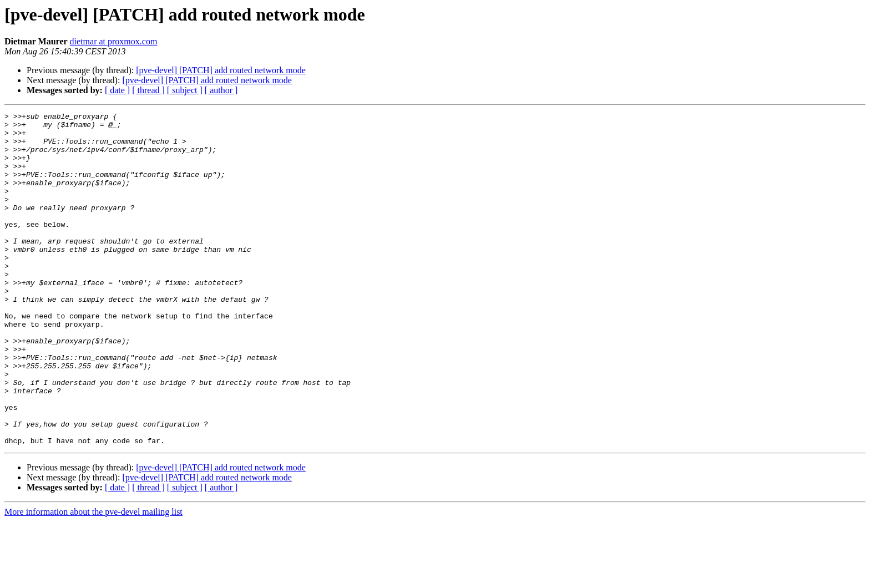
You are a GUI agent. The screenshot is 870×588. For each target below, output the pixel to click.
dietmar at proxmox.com (114, 41)
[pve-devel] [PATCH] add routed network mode (221, 70)
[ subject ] (185, 90)
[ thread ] (148, 90)
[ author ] (221, 90)
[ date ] (117, 90)
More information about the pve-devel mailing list (93, 578)
